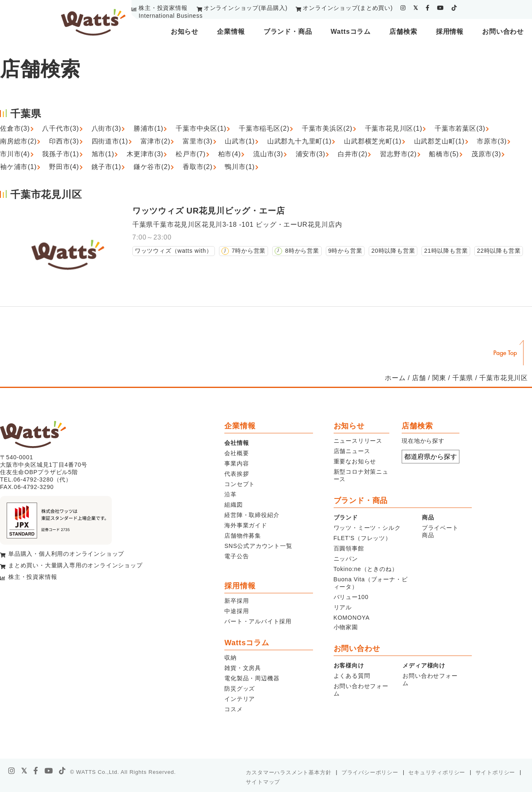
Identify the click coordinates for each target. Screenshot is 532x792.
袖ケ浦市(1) (18, 167)
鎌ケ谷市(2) (152, 167)
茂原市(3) (486, 154)
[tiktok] (454, 8)
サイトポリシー (496, 772)
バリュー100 (351, 597)
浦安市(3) (311, 154)
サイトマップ (263, 782)
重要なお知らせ (355, 461)
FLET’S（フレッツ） (363, 538)
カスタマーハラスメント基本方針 (288, 772)
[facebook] (428, 8)
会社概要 (237, 453)
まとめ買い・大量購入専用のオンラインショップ (75, 565)
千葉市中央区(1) (201, 128)
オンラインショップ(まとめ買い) (348, 8)
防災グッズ (240, 689)
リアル (343, 607)
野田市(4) (64, 167)
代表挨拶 (237, 474)
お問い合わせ (503, 32)
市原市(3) (492, 141)
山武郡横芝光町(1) (373, 141)
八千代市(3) (60, 128)
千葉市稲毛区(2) (264, 128)
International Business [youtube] (171, 16)
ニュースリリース (358, 441)
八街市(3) (106, 128)
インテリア (240, 699)
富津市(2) (155, 141)
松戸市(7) (191, 154)
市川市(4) (15, 154)
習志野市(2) (398, 154)
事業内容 (237, 463)
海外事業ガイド (246, 525)
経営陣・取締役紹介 (252, 515)
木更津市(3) (145, 154)
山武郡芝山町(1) (439, 141)
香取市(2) (198, 167)
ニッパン (346, 559)
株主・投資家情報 (163, 8)
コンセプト (240, 484)
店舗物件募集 (243, 536)
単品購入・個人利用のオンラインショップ (66, 554)
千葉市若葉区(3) (460, 128)
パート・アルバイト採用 (258, 621)
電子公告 (237, 556)
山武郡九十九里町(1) (299, 141)
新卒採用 (237, 601)
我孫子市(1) (60, 154)
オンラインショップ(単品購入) (246, 8)
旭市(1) (103, 154)
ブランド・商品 (288, 32)
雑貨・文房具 (243, 668)
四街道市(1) (110, 141)
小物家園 (346, 627)
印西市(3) (64, 141)
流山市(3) (268, 154)
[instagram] (403, 8)
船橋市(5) (444, 154)
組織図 (233, 505)
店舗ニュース (352, 451)
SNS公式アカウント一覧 (258, 546)
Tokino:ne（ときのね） (366, 569)
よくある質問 (352, 676)
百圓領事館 (349, 548)
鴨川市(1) (240, 167)
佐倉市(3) (15, 128)
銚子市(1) (106, 167)
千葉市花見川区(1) (394, 128)
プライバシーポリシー (370, 772)
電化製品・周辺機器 (252, 678)
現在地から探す (423, 441)
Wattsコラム (351, 32)
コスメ (233, 709)
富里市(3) (198, 141)
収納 (231, 658)
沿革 (231, 494)
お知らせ (185, 32)
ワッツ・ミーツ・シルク (367, 528)
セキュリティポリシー (437, 772)
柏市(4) (230, 154)
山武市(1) (240, 141)
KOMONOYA (352, 618)
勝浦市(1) (148, 128)
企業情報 (231, 32)
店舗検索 (403, 32)
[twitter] (416, 8)
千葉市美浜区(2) (327, 128)
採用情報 (450, 32)
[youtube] (441, 8)
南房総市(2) (18, 141)
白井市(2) (353, 154)
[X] (24, 771)
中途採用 (237, 611)
